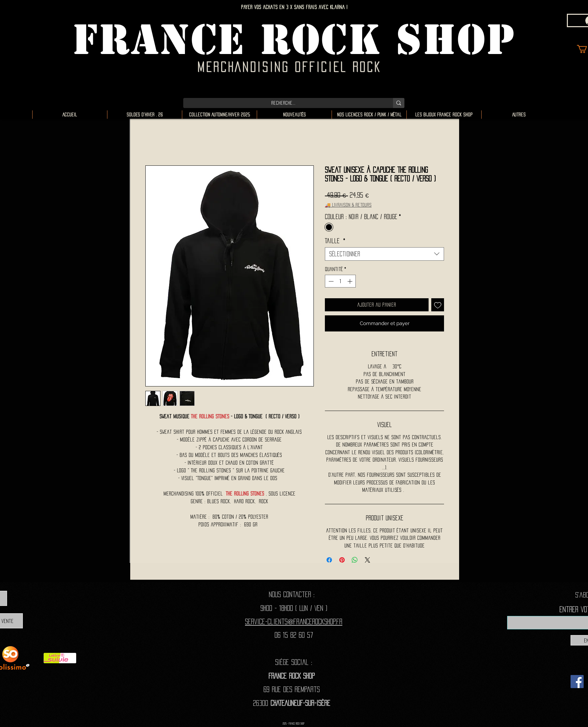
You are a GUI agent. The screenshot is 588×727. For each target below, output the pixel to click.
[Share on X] (367, 560)
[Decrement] (330, 281)
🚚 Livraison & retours (348, 205)
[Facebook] (577, 682)
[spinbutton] (340, 281)
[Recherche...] (283, 103)
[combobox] (384, 254)
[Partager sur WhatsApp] (355, 560)
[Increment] (351, 281)
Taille (335, 241)
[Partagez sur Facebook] (329, 560)
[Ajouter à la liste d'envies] (438, 305)
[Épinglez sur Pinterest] (342, 560)
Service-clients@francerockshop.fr (294, 621)
